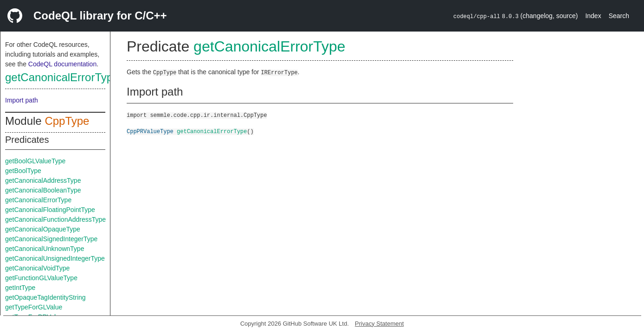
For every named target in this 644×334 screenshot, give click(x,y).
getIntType (20, 288)
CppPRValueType (150, 131)
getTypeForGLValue (34, 307)
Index (593, 16)
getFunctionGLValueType (41, 278)
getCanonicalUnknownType (45, 249)
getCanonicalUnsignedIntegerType (55, 258)
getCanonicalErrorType (62, 77)
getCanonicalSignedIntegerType (51, 239)
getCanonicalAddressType (43, 180)
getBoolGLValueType (35, 161)
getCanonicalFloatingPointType (50, 210)
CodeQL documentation (62, 64)
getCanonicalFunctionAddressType (55, 219)
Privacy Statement (380, 324)
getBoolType (23, 171)
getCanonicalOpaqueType (43, 229)
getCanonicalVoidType (37, 268)
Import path (22, 100)
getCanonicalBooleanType (43, 190)
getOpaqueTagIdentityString (45, 297)
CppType (67, 121)
